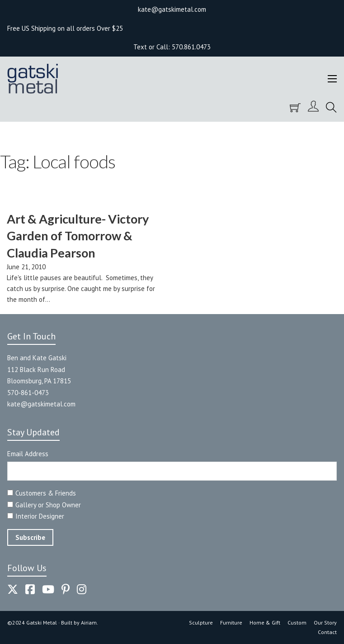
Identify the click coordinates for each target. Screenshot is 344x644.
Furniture (231, 623)
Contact (327, 632)
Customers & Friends (46, 493)
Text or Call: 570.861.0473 (172, 47)
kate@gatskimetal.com (41, 404)
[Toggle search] (331, 108)
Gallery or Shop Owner (48, 505)
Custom (297, 623)
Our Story (325, 623)
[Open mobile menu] (332, 79)
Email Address (28, 454)
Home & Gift (265, 623)
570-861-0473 (28, 393)
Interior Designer (40, 516)
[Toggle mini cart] (295, 108)
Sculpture (201, 623)
